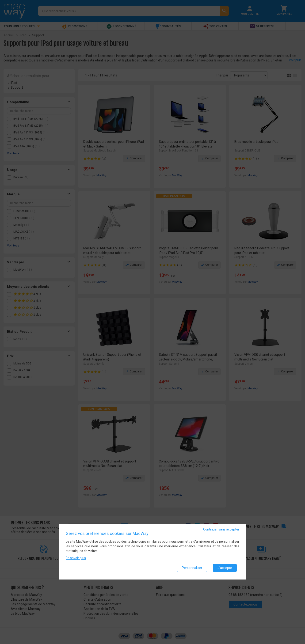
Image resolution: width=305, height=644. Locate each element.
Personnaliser (192, 568)
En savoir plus (76, 558)
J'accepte (225, 568)
